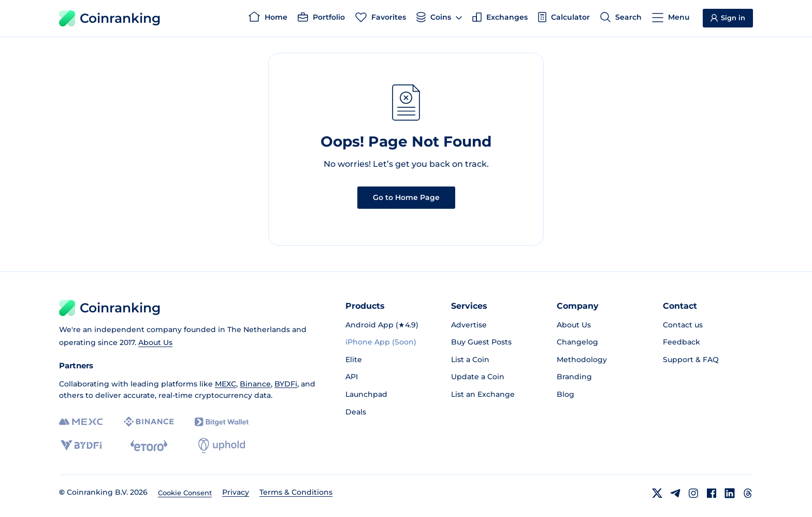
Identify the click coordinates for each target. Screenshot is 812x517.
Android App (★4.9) (382, 325)
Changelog (577, 342)
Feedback (682, 342)
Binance (255, 384)
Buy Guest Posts (481, 342)
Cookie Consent (185, 493)
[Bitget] (222, 422)
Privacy (236, 492)
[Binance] (149, 422)
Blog (565, 394)
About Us (155, 342)
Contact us (683, 325)
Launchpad (366, 394)
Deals (356, 412)
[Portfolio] (321, 19)
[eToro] (149, 446)
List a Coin (470, 360)
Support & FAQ (691, 360)
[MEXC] (81, 422)
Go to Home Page (406, 197)
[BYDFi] (81, 446)
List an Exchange (483, 394)
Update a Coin (478, 377)
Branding (574, 377)
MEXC (226, 384)
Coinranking (110, 18)
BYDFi (286, 384)
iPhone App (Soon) (381, 342)
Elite (354, 360)
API (352, 377)
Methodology (582, 360)
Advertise (469, 325)
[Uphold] (222, 446)
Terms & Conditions (296, 492)
